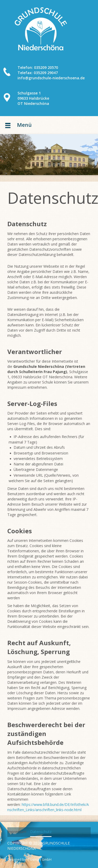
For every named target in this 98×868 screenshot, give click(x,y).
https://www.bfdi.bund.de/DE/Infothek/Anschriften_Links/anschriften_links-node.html (48, 807)
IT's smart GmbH (39, 860)
